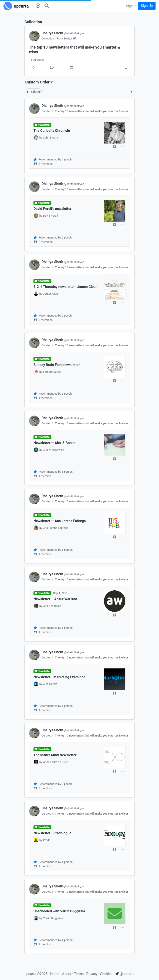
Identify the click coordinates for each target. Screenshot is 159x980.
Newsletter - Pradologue (52, 833)
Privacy (92, 974)
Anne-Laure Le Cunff (56, 762)
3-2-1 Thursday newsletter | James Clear (65, 287)
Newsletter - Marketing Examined (59, 677)
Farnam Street (52, 372)
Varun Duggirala (53, 918)
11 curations (37, 60)
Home (55, 974)
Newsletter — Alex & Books (54, 443)
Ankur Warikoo (52, 606)
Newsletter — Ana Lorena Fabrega (60, 521)
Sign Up (147, 6)
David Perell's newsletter (52, 209)
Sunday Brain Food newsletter (57, 365)
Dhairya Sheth (63, 33)
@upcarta (125, 974)
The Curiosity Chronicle (52, 131)
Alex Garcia (50, 684)
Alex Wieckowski (53, 450)
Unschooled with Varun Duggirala (59, 911)
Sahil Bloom (50, 138)
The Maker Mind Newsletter (55, 755)
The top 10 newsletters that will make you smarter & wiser (91, 111)
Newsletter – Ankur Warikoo (55, 599)
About (67, 974)
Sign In (131, 6)
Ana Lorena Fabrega (56, 528)
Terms (79, 974)
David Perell (50, 216)
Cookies (106, 974)
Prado (47, 840)
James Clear (51, 294)
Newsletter (34, 92)
